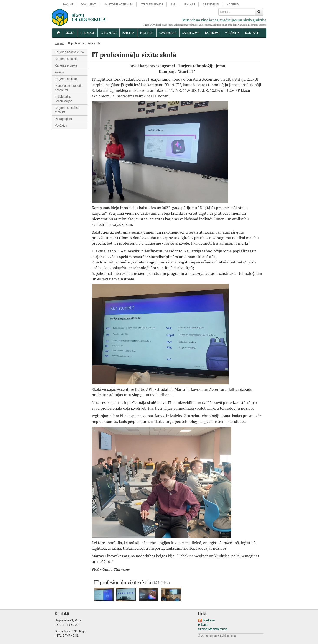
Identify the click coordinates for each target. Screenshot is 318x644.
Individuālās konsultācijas (64, 99)
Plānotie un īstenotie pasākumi (69, 88)
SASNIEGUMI (191, 33)
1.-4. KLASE (87, 33)
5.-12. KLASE (109, 33)
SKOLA (70, 33)
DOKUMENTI (89, 5)
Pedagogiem (63, 119)
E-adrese (208, 620)
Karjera (128, 33)
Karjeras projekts (66, 65)
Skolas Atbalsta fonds (213, 629)
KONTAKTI (252, 33)
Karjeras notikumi (67, 79)
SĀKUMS (68, 5)
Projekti (147, 33)
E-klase (203, 625)
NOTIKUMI (212, 33)
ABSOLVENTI (211, 5)
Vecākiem (62, 126)
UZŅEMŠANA (168, 33)
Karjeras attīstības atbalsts (67, 110)
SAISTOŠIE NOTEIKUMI (119, 5)
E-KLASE (190, 5)
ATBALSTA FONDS (152, 5)
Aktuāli (59, 72)
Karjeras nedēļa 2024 (69, 52)
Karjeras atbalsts (66, 59)
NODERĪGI (233, 5)
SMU (174, 5)
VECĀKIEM (232, 33)
